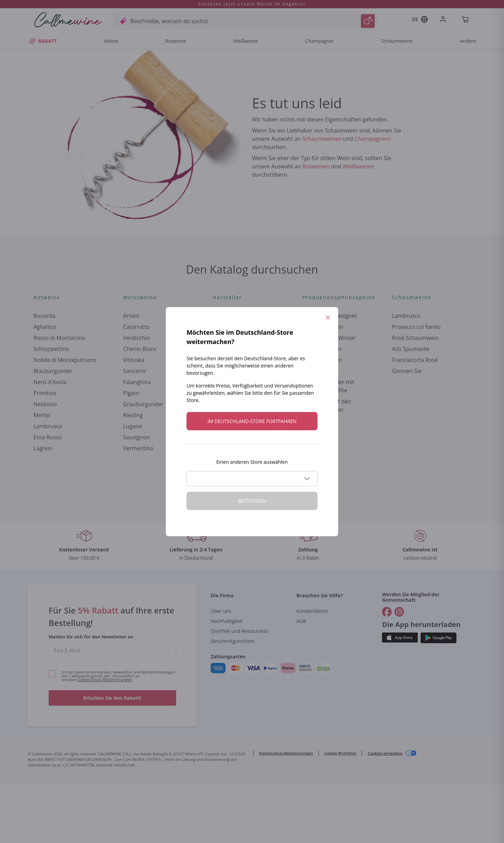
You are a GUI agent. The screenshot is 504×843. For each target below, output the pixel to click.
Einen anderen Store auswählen (252, 462)
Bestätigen (252, 501)
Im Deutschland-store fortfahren (252, 421)
